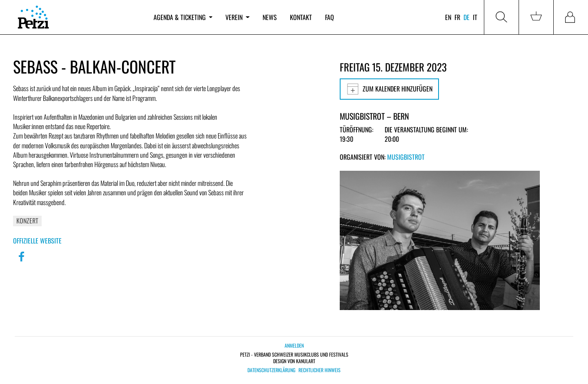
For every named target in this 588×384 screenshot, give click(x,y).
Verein (237, 17)
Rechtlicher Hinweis (320, 370)
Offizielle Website (37, 241)
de (467, 17)
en (448, 17)
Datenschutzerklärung (271, 370)
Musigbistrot (406, 157)
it (475, 17)
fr (457, 17)
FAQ (330, 17)
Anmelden (294, 345)
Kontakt (301, 17)
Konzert (27, 221)
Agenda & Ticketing (183, 17)
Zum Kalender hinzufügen (389, 89)
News (270, 17)
